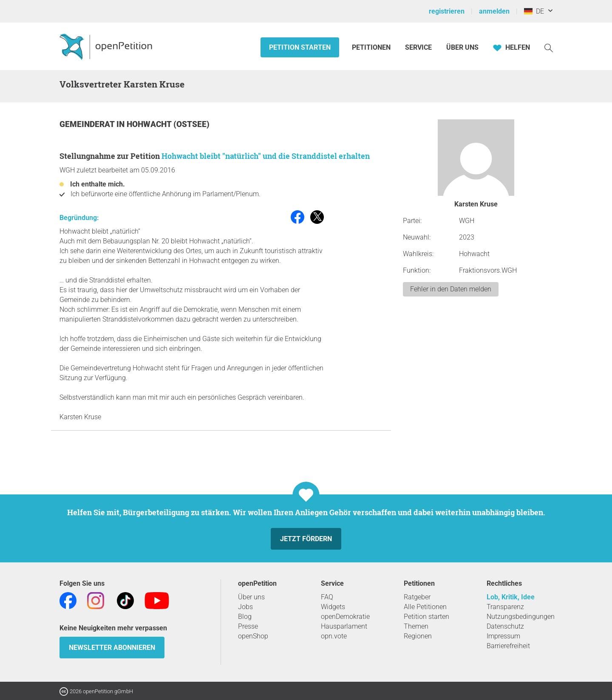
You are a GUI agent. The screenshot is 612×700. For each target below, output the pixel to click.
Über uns (251, 597)
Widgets (333, 607)
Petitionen (372, 47)
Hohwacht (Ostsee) (168, 124)
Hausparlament (344, 626)
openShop (253, 636)
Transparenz (505, 607)
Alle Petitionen (425, 607)
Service (418, 47)
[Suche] (549, 47)
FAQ (327, 597)
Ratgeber (417, 597)
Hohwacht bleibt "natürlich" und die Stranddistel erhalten (266, 156)
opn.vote (334, 636)
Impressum (503, 636)
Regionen (418, 636)
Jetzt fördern (306, 539)
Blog (245, 617)
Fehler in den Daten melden (451, 289)
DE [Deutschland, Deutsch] (534, 11)
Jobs (245, 607)
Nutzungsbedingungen (521, 617)
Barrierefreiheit (508, 646)
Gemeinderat (88, 124)
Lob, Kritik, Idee (511, 597)
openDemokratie (345, 617)
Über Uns (462, 47)
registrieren (447, 11)
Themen (416, 626)
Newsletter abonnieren (112, 648)
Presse (248, 626)
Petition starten (300, 47)
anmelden (494, 11)
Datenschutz (505, 626)
